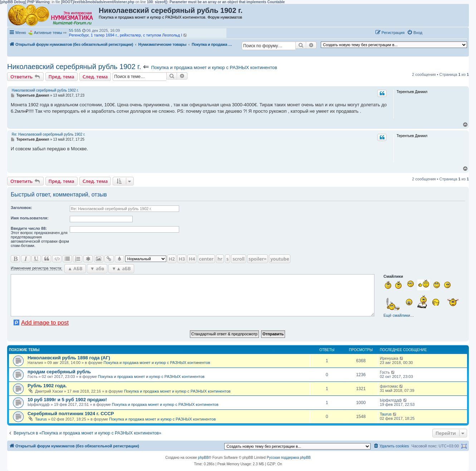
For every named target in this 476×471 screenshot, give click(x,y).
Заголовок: (21, 208)
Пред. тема (62, 77)
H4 (192, 259)
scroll (239, 259)
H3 (182, 259)
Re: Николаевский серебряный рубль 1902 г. (49, 134)
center (206, 259)
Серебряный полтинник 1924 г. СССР (71, 414)
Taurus (41, 419)
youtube (280, 259)
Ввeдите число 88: (29, 228)
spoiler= (257, 259)
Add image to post (45, 322)
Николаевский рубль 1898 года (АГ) (69, 358)
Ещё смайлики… (399, 315)
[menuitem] (415, 33)
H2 (172, 259)
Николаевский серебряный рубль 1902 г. (74, 67)
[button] (432, 32)
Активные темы (48, 33)
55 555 (75, 30)
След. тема (95, 77)
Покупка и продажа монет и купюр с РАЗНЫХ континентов (214, 67)
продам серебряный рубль (59, 372)
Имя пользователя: (30, 218)
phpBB (203, 458)
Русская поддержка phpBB (289, 458)
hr (220, 259)
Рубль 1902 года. (47, 386)
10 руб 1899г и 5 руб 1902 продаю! (67, 400)
